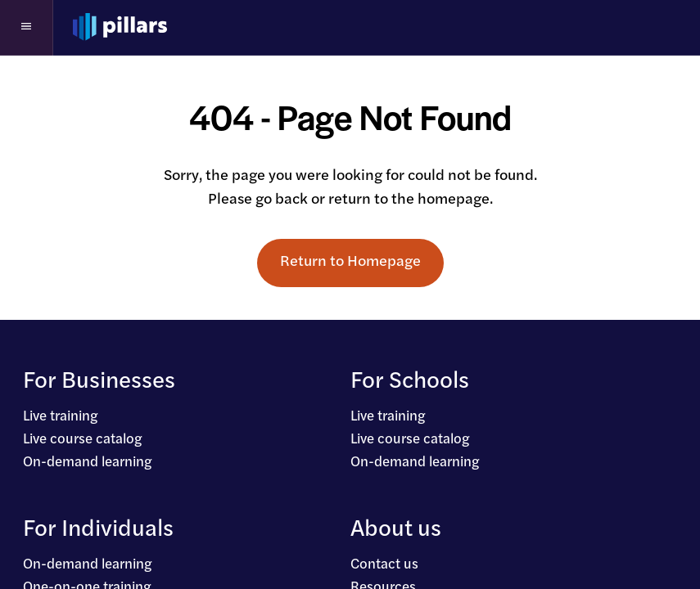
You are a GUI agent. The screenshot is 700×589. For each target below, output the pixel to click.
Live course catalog (83, 440)
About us (396, 530)
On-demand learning (88, 463)
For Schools (410, 382)
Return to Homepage (350, 263)
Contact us (384, 565)
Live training (61, 417)
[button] (27, 28)
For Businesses (99, 382)
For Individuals (98, 530)
